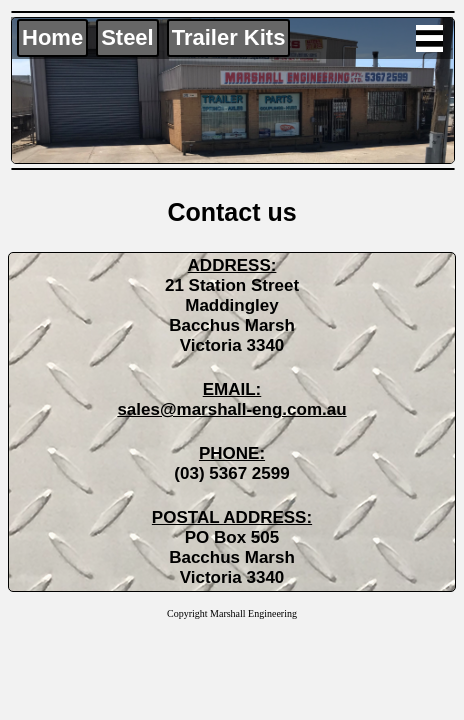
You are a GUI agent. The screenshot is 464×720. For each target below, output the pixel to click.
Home (52, 37)
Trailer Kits (229, 37)
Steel (127, 37)
